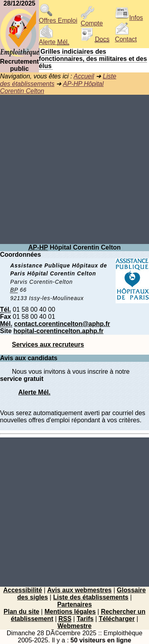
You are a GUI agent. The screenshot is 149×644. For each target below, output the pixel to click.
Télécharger (117, 619)
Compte (92, 20)
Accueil (84, 76)
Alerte (54, 39)
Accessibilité (23, 590)
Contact (126, 36)
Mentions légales (70, 612)
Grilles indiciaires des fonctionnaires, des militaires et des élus (93, 59)
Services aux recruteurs (48, 344)
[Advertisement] (74, 169)
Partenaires (74, 604)
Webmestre (75, 626)
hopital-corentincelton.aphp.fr (59, 331)
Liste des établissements (91, 597)
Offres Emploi (58, 18)
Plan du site (21, 612)
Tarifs (85, 619)
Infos (129, 18)
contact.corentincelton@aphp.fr (62, 324)
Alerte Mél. (34, 392)
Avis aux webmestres (79, 590)
